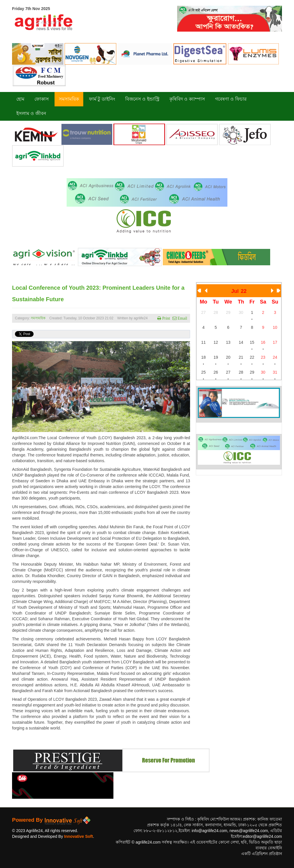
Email (182, 318)
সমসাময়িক (38, 318)
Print (166, 318)
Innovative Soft (78, 836)
